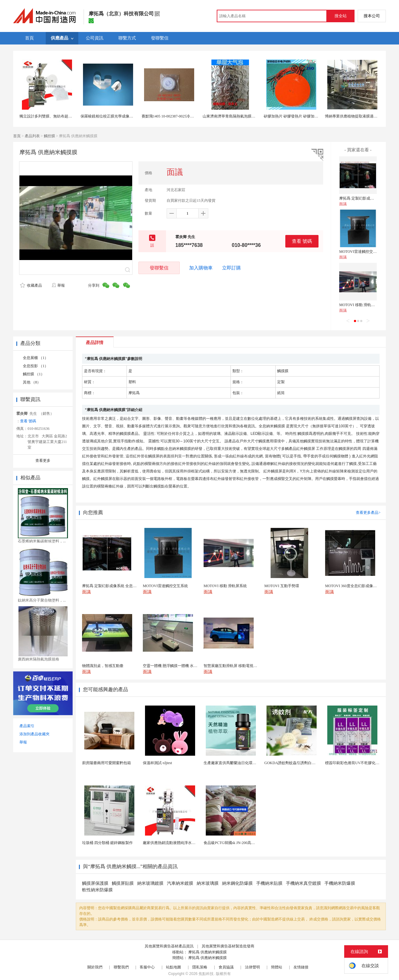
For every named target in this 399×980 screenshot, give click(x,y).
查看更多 (43, 461)
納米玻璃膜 (208, 883)
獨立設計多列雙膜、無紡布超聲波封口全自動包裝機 (63, 116)
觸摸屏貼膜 (123, 883)
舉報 (58, 285)
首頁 (17, 136)
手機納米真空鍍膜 (303, 883)
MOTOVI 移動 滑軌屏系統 (361, 305)
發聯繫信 (159, 268)
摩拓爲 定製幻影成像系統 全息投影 (368, 198)
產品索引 (27, 726)
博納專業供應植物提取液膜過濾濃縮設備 (359, 116)
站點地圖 (174, 967)
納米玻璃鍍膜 (150, 883)
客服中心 (147, 967)
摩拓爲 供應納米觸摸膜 (207, 952)
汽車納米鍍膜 (180, 883)
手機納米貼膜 (269, 883)
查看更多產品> (368, 513)
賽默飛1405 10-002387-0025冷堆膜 (170, 116)
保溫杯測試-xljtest (157, 763)
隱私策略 (200, 967)
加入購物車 (201, 268)
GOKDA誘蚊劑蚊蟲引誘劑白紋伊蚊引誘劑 (299, 763)
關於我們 (95, 967)
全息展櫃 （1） (36, 358)
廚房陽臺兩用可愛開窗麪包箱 (106, 763)
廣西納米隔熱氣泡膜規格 (39, 659)
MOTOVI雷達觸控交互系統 (362, 252)
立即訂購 (231, 268)
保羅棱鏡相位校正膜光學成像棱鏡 (109, 116)
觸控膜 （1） (34, 374)
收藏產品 (31, 285)
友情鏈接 (301, 967)
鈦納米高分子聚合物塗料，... (42, 600)
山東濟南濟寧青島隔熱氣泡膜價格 (231, 116)
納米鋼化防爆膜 (237, 883)
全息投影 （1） (36, 366)
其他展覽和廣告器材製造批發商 (228, 946)
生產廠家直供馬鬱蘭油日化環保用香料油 (237, 763)
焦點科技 (206, 974)
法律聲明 (252, 967)
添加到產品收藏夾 (34, 734)
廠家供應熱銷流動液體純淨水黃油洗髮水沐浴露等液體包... (191, 843)
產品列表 (32, 136)
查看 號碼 (302, 241)
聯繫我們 (121, 967)
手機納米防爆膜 (340, 883)
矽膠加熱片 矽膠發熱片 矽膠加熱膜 (293, 116)
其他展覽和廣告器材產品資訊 (169, 946)
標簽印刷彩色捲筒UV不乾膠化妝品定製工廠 (362, 763)
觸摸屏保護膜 (95, 883)
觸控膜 (49, 136)
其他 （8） (32, 382)
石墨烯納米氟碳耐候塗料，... (42, 541)
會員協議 (226, 967)
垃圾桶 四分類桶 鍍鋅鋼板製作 (107, 843)
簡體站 (277, 967)
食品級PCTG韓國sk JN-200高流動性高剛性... (240, 843)
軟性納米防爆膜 (97, 890)
